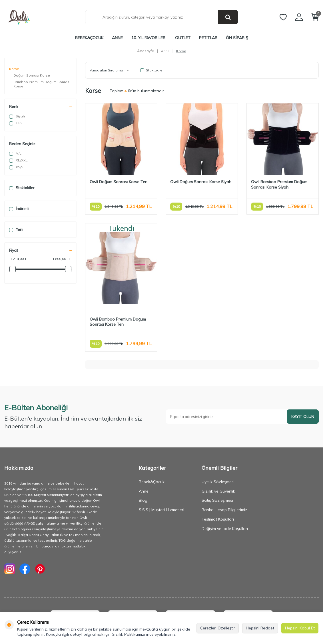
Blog (143, 500)
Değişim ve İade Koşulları (225, 529)
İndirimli (19, 209)
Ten (15, 123)
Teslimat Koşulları (218, 519)
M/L (15, 153)
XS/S (16, 167)
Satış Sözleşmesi (217, 500)
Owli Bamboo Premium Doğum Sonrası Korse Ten (118, 322)
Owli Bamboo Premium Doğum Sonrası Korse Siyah (279, 184)
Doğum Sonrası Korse (32, 75)
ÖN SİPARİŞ (237, 38)
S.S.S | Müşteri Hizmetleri (161, 510)
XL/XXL (18, 160)
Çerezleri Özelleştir (218, 628)
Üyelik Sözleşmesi (218, 482)
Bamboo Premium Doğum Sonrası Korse (42, 84)
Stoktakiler (22, 188)
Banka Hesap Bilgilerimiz (224, 510)
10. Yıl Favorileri (149, 38)
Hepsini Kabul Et (300, 628)
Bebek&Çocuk (89, 38)
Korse (14, 69)
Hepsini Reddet (260, 628)
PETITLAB (208, 38)
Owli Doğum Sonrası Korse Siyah (201, 182)
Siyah (17, 116)
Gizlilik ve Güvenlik (218, 491)
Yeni (16, 230)
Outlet (183, 38)
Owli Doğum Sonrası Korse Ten (119, 182)
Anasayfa (146, 51)
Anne (117, 38)
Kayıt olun (303, 417)
